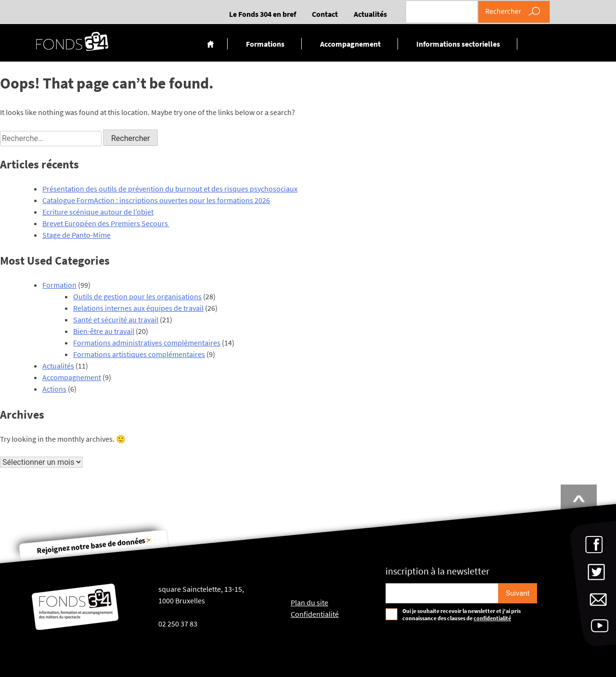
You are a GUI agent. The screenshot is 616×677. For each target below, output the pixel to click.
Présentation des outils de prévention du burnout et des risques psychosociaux (170, 189)
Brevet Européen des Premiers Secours (106, 223)
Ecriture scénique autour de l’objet (98, 212)
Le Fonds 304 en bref (263, 14)
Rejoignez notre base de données (94, 545)
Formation (59, 285)
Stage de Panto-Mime (77, 235)
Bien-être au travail (104, 331)
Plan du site (309, 602)
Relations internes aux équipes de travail (138, 308)
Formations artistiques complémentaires (139, 354)
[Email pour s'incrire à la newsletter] (442, 593)
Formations (265, 44)
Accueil (211, 44)
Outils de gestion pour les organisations (137, 296)
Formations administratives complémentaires (147, 343)
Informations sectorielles (458, 44)
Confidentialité (315, 614)
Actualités (370, 14)
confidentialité (492, 618)
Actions (54, 389)
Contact (325, 14)
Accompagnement (350, 44)
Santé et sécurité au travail (116, 319)
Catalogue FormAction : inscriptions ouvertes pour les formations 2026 (156, 200)
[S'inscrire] (518, 593)
